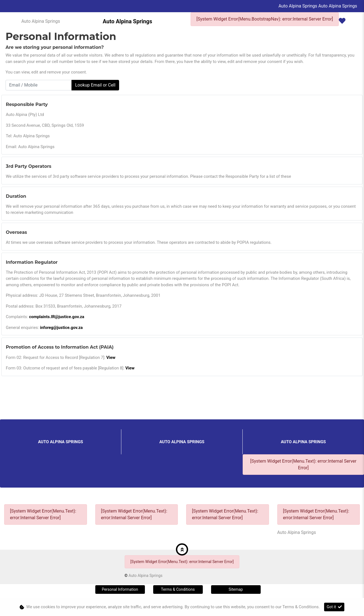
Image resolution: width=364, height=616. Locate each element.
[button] (182, 549)
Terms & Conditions (178, 589)
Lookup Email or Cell (95, 85)
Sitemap (236, 589)
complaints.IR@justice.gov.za (57, 317)
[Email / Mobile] (39, 85)
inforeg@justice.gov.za (61, 328)
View (111, 358)
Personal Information (120, 589)
